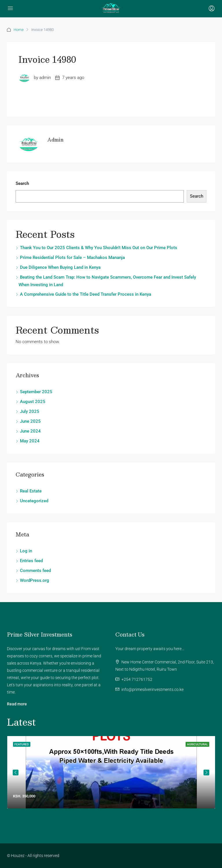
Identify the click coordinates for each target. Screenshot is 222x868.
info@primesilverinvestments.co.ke (152, 689)
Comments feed (35, 571)
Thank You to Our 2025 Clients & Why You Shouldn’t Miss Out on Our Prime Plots (99, 248)
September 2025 (36, 392)
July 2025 (30, 411)
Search (22, 183)
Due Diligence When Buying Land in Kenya (60, 267)
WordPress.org (35, 580)
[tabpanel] (111, 772)
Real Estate (31, 491)
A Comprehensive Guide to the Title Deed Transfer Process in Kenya (86, 294)
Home (19, 30)
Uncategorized (34, 501)
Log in (26, 551)
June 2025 (30, 421)
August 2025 (33, 402)
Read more (17, 704)
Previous (16, 773)
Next (206, 773)
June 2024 (30, 431)
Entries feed (31, 561)
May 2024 (30, 441)
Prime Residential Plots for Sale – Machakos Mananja (72, 258)
